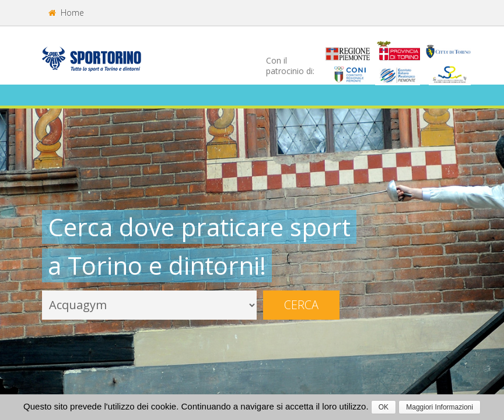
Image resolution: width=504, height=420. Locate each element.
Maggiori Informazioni (440, 407)
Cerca (301, 305)
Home (66, 13)
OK (384, 407)
